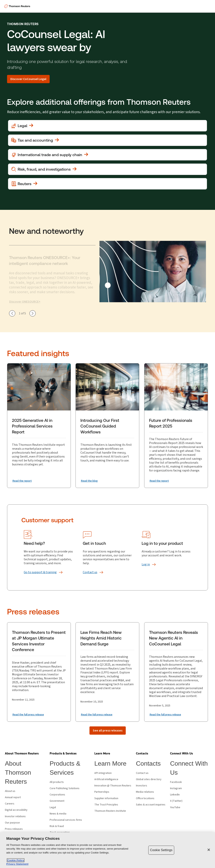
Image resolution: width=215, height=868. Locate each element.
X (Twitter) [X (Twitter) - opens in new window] (176, 801)
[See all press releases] (108, 731)
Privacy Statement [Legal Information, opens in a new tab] (17, 864)
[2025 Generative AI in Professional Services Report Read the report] (23, 481)
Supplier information (106, 798)
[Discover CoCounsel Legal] (28, 79)
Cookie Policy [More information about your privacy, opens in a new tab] (16, 860)
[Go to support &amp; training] (40, 572)
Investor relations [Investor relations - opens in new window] (15, 816)
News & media (58, 814)
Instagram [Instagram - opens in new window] (176, 788)
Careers (10, 804)
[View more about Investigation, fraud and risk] (107, 169)
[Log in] (146, 564)
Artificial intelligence (106, 779)
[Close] (209, 850)
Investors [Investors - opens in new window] (142, 786)
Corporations (57, 795)
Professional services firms (66, 820)
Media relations (145, 792)
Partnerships (102, 792)
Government (57, 801)
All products (57, 782)
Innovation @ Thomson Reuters (113, 786)
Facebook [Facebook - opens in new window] (176, 782)
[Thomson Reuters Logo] (18, 6)
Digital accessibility (16, 810)
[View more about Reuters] (107, 184)
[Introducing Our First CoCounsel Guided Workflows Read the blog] (90, 481)
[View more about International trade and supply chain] (107, 155)
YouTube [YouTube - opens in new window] (175, 807)
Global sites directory (149, 779)
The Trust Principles (106, 805)
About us (10, 791)
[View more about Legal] (107, 126)
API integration (103, 773)
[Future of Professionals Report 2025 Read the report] (160, 481)
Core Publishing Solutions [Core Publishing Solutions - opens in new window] (65, 788)
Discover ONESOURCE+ (25, 302)
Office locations (145, 798)
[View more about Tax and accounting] (107, 140)
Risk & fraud (57, 826)
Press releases (14, 829)
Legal (53, 807)
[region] (107, 850)
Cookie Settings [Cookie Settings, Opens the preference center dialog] (161, 850)
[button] (22, 753)
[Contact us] (90, 572)
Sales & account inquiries (151, 805)
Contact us (142, 773)
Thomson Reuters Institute (110, 811)
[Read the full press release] (30, 714)
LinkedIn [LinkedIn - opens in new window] (175, 795)
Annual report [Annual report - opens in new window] (13, 797)
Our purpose (12, 823)
